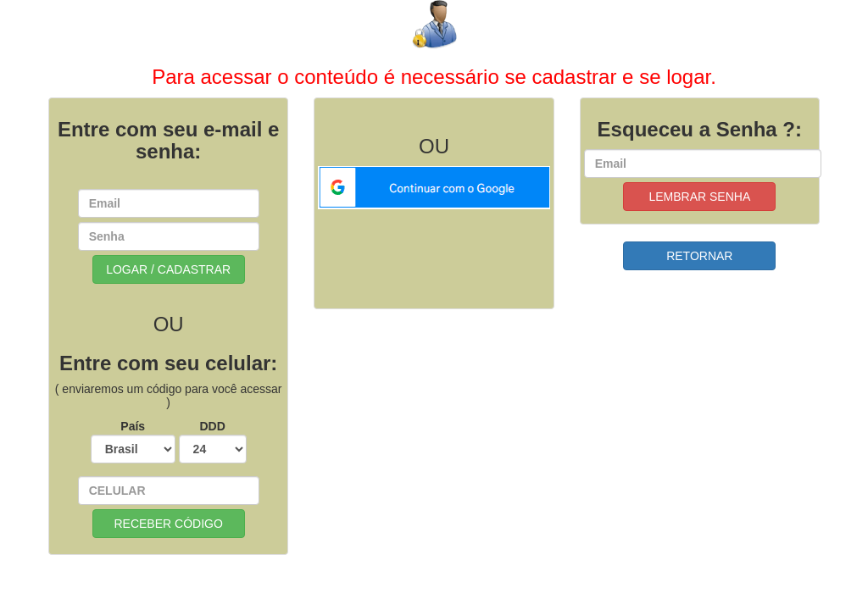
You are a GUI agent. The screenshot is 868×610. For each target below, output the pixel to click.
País (133, 441)
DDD (213, 441)
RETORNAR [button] (699, 256)
